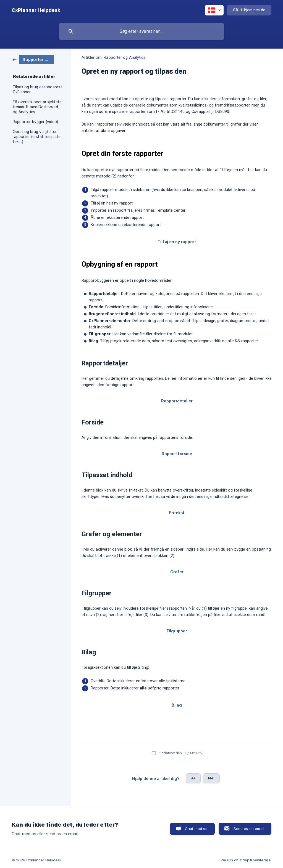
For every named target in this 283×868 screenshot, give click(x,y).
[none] (36, 10)
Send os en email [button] (249, 829)
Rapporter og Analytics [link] (125, 58)
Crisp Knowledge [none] (255, 860)
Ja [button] (193, 778)
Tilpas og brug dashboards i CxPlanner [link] (37, 89)
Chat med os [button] (196, 829)
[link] (33, 59)
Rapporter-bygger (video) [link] (35, 122)
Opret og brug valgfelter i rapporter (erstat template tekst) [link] (37, 137)
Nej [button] (211, 778)
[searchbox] (141, 31)
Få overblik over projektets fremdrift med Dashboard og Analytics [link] (37, 107)
